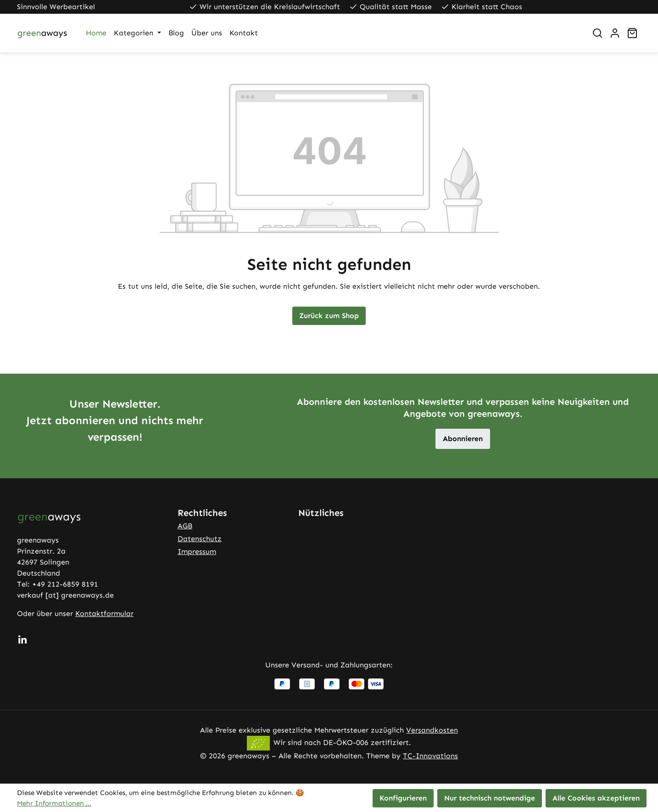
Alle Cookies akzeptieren (596, 798)
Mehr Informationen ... (54, 803)
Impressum (197, 552)
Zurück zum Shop (329, 316)
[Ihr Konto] (615, 33)
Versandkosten (432, 730)
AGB (185, 526)
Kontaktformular (104, 613)
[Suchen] (597, 33)
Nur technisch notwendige (490, 798)
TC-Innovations (430, 756)
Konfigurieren (403, 798)
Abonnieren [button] (463, 439)
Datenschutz (200, 539)
